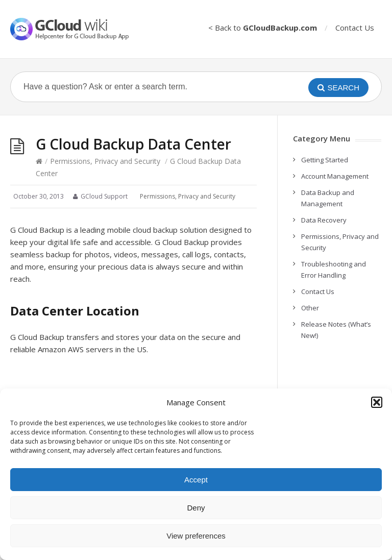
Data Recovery (324, 220)
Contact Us (355, 28)
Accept (196, 480)
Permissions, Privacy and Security (105, 161)
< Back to (263, 28)
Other (310, 308)
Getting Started (325, 160)
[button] (377, 402)
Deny (196, 508)
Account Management (335, 176)
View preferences (196, 536)
